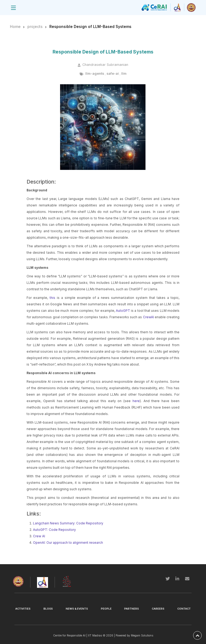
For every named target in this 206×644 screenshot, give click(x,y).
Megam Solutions (142, 635)
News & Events (77, 609)
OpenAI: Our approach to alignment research (68, 543)
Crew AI (39, 536)
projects (35, 26)
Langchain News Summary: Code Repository (68, 523)
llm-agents (95, 74)
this (52, 298)
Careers (158, 609)
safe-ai (113, 74)
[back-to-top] (197, 635)
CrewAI (148, 317)
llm (124, 74)
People (106, 609)
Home (15, 26)
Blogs (48, 609)
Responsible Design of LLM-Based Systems (90, 26)
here (136, 401)
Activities (23, 609)
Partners (132, 609)
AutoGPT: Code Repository (54, 530)
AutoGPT (123, 311)
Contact (184, 609)
